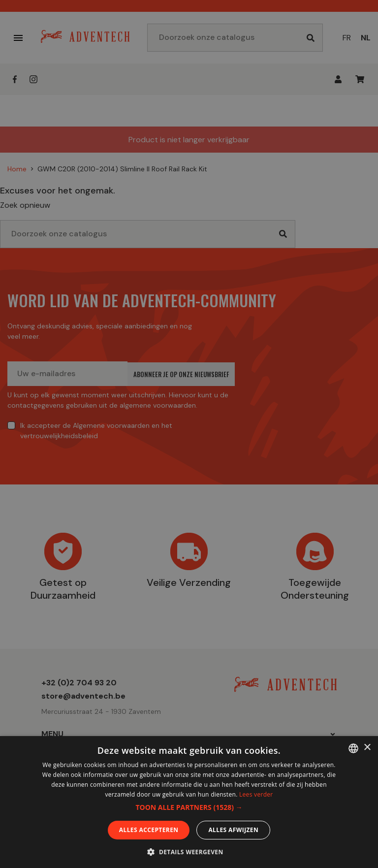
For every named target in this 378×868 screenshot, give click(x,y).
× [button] (367, 748)
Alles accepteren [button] (149, 830)
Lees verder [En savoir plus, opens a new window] (256, 794)
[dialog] (189, 434)
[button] (189, 807)
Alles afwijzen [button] (233, 830)
